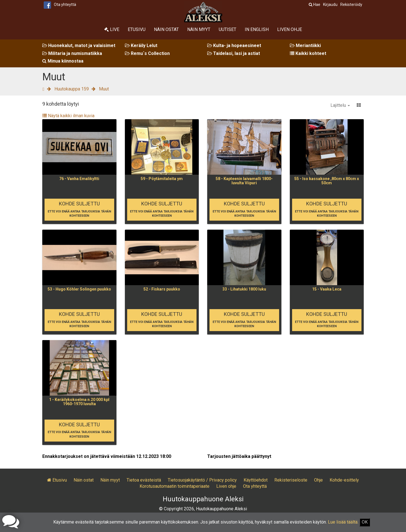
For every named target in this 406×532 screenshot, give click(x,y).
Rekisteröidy (351, 5)
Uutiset (228, 29)
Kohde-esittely (344, 480)
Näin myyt (199, 29)
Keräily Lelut (141, 46)
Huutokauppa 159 (72, 89)
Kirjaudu (330, 5)
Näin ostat (166, 29)
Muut (104, 89)
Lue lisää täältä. (343, 522)
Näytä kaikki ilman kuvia (68, 116)
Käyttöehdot (256, 480)
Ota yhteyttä (65, 5)
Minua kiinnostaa (63, 61)
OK (365, 522)
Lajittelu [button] (340, 105)
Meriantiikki (305, 46)
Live (112, 29)
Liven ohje (290, 29)
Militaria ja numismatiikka (72, 53)
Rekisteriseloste (291, 480)
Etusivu (137, 29)
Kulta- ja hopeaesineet (234, 46)
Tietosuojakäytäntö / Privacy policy (202, 480)
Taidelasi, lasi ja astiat (234, 53)
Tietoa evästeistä (144, 480)
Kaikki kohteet (308, 53)
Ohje (318, 480)
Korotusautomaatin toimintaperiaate (175, 486)
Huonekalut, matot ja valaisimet (79, 46)
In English (257, 29)
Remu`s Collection (147, 53)
